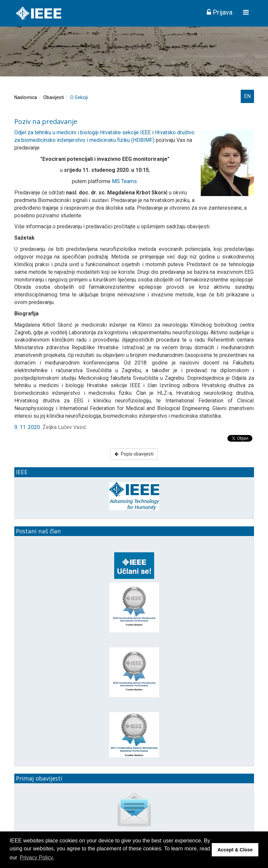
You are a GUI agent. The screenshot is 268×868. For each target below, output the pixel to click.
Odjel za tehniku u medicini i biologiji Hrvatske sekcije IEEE (83, 132)
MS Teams (124, 181)
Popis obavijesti (134, 454)
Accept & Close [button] (235, 850)
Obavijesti (54, 97)
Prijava (220, 12)
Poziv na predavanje (46, 121)
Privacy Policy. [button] (37, 858)
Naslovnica (26, 97)
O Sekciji (79, 97)
